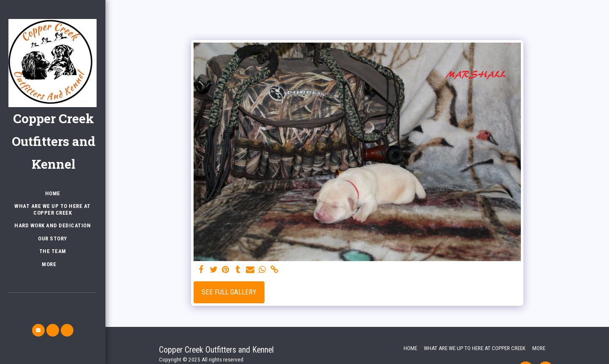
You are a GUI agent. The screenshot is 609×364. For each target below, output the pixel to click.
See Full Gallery (229, 292)
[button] (38, 330)
